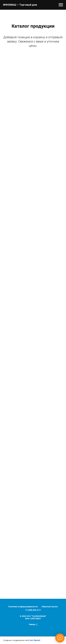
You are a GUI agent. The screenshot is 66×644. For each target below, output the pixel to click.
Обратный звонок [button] (50, 607)
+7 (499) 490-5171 (33, 610)
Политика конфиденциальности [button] (23, 607)
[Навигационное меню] (61, 5)
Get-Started (35, 640)
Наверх (33, 624)
